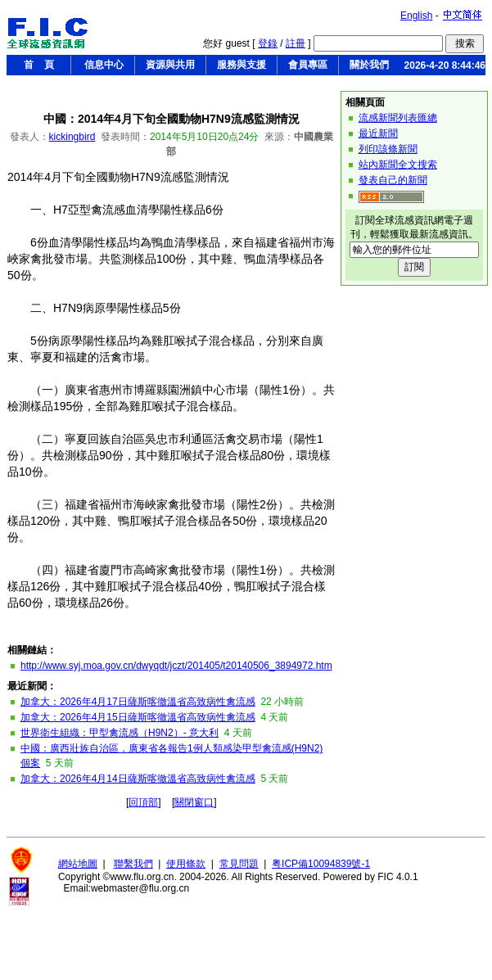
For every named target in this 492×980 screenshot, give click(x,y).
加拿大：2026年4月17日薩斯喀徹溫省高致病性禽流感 (138, 702)
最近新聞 (378, 133)
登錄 (268, 43)
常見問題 (239, 864)
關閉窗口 (194, 802)
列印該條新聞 (388, 149)
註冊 (296, 43)
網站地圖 (78, 864)
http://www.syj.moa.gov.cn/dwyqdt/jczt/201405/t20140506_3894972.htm (176, 666)
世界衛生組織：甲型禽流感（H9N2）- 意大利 (120, 733)
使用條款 (186, 864)
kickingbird (72, 137)
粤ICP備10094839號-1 (321, 864)
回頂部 (143, 802)
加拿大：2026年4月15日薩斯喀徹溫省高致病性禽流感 (138, 717)
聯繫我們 (133, 864)
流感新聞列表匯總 (398, 118)
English (416, 16)
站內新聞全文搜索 (398, 165)
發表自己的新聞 (393, 180)
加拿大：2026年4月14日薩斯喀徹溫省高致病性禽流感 (138, 779)
